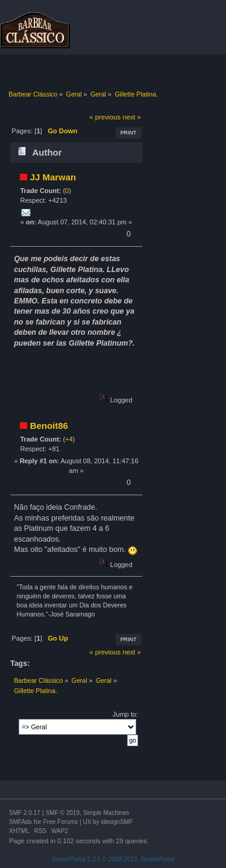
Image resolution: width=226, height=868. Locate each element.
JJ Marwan (53, 177)
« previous (105, 117)
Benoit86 (49, 426)
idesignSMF (117, 822)
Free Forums (61, 822)
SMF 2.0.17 (25, 813)
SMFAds (20, 822)
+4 (69, 439)
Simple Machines (106, 813)
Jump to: (125, 714)
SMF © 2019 (63, 813)
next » (132, 117)
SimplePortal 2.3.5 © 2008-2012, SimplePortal (113, 859)
